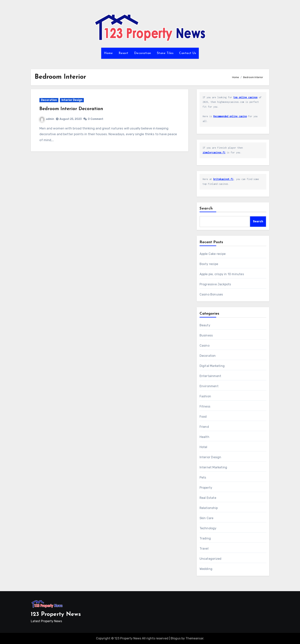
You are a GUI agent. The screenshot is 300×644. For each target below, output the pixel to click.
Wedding (206, 569)
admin (47, 119)
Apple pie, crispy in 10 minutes (222, 274)
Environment (209, 386)
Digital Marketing (212, 366)
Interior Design (72, 100)
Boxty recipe (209, 264)
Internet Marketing (213, 467)
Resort (124, 53)
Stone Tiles (165, 53)
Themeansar (194, 638)
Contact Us (187, 53)
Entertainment (210, 376)
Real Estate (208, 498)
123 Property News (56, 614)
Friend (204, 427)
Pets (203, 477)
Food (203, 417)
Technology (208, 528)
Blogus (176, 638)
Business (206, 335)
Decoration (143, 53)
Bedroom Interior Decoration (71, 109)
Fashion (205, 396)
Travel (204, 549)
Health (204, 437)
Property (206, 488)
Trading (205, 538)
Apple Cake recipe (213, 254)
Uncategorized (211, 559)
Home (108, 53)
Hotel (203, 447)
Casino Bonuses (211, 294)
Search (206, 209)
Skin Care (207, 518)
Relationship (209, 508)
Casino (205, 346)
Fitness (205, 406)
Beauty (205, 325)
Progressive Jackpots (215, 284)
